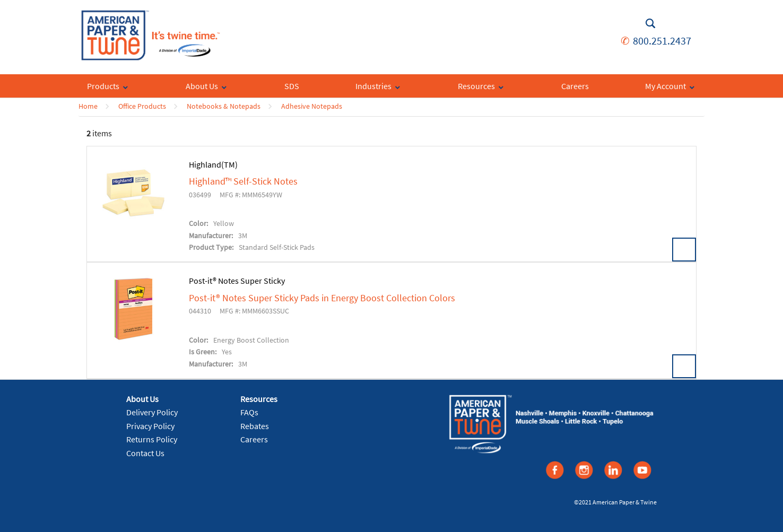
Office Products (142, 106)
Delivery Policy (152, 412)
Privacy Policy (150, 426)
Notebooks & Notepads (224, 106)
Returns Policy (152, 439)
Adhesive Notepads (312, 106)
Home (88, 106)
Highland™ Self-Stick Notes (243, 181)
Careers (254, 439)
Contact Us (145, 453)
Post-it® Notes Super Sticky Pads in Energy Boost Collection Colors (322, 298)
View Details (684, 250)
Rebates (255, 426)
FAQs (249, 412)
